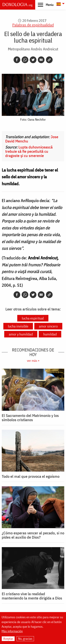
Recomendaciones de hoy (33, 352)
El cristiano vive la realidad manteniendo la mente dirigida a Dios (32, 596)
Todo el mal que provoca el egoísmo (31, 476)
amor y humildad (21, 334)
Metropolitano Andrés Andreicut (33, 49)
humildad (50, 334)
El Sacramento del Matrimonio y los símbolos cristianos (30, 418)
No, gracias (25, 639)
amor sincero (48, 326)
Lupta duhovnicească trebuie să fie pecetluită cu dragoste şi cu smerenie (29, 151)
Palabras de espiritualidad (33, 25)
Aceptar (8, 639)
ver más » (33, 361)
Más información (12, 631)
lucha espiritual (33, 318)
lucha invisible (18, 326)
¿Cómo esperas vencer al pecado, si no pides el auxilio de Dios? (33, 535)
